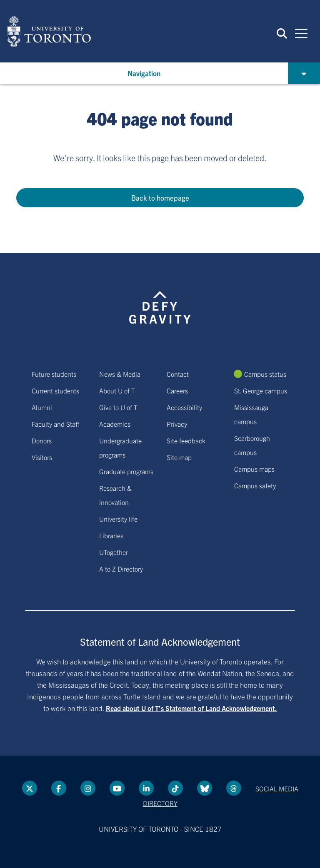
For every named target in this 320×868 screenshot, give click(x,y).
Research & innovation (115, 495)
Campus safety (255, 485)
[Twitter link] (30, 788)
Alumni (42, 407)
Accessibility (184, 407)
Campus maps (254, 469)
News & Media (120, 374)
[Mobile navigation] (301, 33)
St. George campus (261, 390)
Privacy (177, 424)
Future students (54, 374)
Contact (178, 374)
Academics (115, 424)
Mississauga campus (251, 414)
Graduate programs (126, 471)
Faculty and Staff (55, 424)
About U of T (117, 390)
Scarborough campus (252, 445)
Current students (55, 390)
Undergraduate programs (120, 448)
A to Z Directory (121, 569)
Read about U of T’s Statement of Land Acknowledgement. (191, 708)
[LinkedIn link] (146, 788)
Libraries (111, 535)
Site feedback (186, 440)
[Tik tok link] (175, 788)
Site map (179, 457)
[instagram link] (88, 788)
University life (118, 519)
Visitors (42, 457)
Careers (177, 390)
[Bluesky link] (205, 788)
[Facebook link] (59, 788)
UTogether (114, 552)
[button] (282, 33)
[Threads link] (234, 788)
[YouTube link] (117, 788)
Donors (42, 440)
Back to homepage (160, 198)
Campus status (265, 374)
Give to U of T (118, 407)
